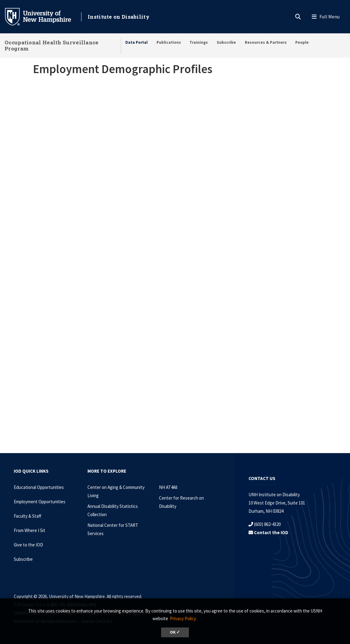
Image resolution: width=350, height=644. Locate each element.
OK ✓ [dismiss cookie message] (175, 632)
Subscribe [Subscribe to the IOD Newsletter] (23, 559)
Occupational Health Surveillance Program (52, 45)
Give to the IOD (28, 545)
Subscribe (226, 42)
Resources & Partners (266, 42)
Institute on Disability (119, 17)
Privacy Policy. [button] (183, 618)
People (302, 42)
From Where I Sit (29, 530)
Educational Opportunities (39, 487)
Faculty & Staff (28, 516)
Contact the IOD (268, 532)
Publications (169, 42)
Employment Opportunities (40, 502)
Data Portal (136, 42)
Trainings (199, 42)
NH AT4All (168, 487)
